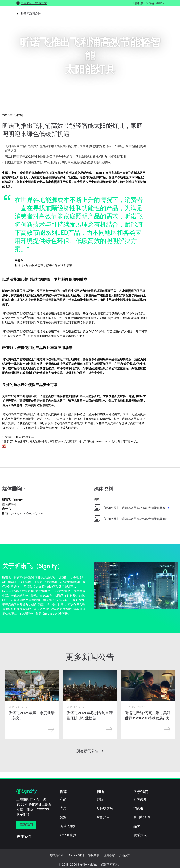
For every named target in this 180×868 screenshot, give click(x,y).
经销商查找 (68, 835)
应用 (63, 808)
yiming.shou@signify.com (27, 513)
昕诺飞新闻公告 (31, 14)
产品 (63, 799)
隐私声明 (94, 855)
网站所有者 (57, 855)
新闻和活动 (142, 817)
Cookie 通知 (76, 855)
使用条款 (109, 855)
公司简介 (140, 799)
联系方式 (140, 835)
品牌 (137, 826)
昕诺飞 (44, 173)
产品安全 (125, 855)
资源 (63, 817)
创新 (100, 799)
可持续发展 (105, 808)
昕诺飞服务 (68, 826)
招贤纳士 (140, 808)
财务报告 (103, 817)
